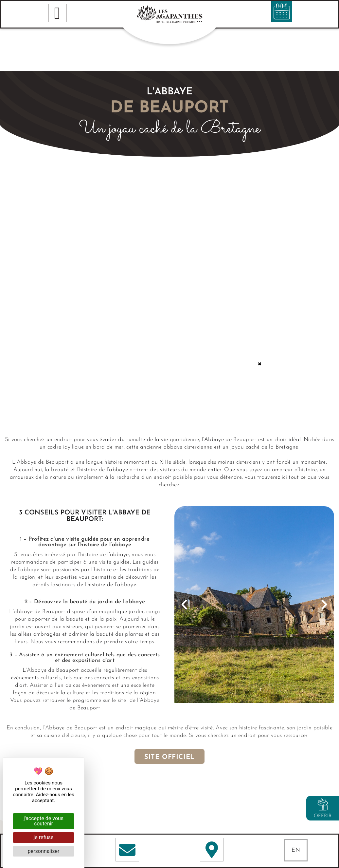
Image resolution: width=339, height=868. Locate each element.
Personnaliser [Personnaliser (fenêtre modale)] (44, 851)
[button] (184, 562)
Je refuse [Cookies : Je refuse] (43, 837)
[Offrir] (323, 804)
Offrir (323, 816)
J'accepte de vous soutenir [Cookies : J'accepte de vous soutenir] (44, 821)
